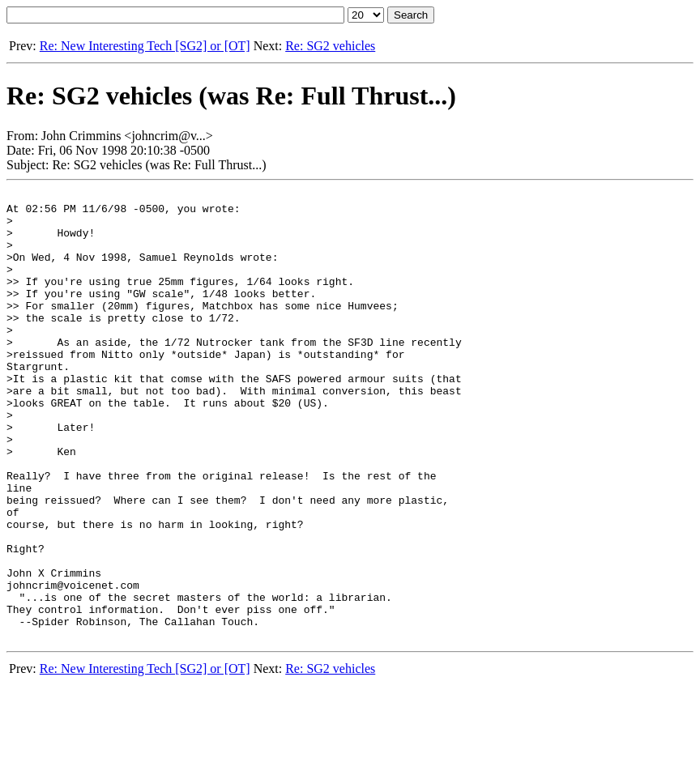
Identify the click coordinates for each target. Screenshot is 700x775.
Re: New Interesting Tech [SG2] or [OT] (145, 46)
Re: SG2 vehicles (330, 46)
